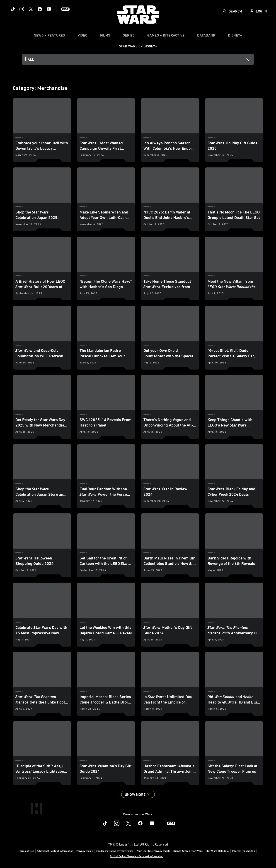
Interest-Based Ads (243, 851)
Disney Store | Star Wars (188, 851)
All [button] (31, 59)
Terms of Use (26, 851)
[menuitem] (83, 36)
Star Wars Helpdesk (217, 851)
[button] (138, 794)
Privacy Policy (85, 851)
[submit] (225, 11)
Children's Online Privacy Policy (115, 851)
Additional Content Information (55, 851)
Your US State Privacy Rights (153, 851)
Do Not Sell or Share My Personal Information (137, 856)
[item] (49, 36)
